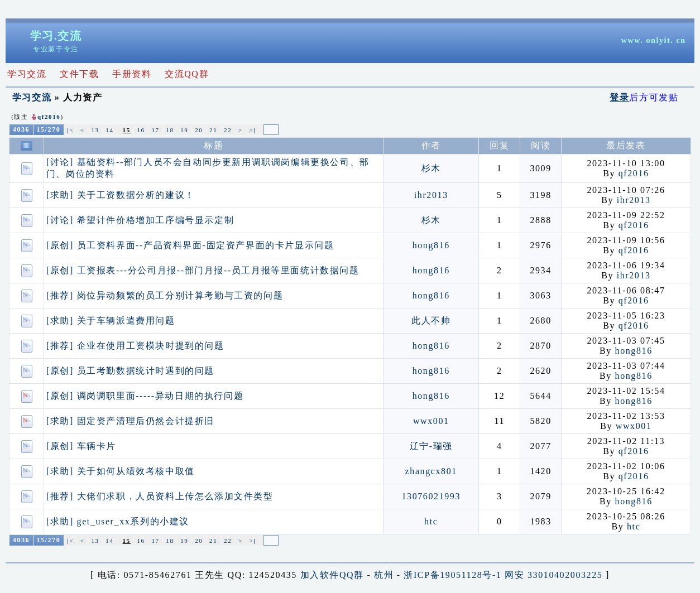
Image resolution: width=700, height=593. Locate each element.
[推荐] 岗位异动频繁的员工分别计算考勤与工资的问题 (165, 295)
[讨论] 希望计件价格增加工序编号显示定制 (140, 220)
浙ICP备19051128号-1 (452, 575)
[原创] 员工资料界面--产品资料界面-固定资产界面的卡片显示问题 (190, 245)
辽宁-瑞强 (431, 446)
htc (431, 521)
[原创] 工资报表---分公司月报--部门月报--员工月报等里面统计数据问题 (203, 270)
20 (199, 130)
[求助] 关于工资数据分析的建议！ (121, 195)
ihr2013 (431, 195)
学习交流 (32, 97)
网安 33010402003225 (553, 575)
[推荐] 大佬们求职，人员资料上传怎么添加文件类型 (160, 496)
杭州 (384, 575)
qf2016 (49, 117)
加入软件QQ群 (332, 575)
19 (184, 130)
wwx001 (431, 421)
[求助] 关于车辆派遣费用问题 (111, 320)
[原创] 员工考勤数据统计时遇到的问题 (130, 371)
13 (95, 130)
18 (170, 130)
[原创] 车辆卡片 (81, 446)
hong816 (431, 245)
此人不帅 (431, 320)
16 (141, 130)
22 (228, 130)
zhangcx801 (431, 471)
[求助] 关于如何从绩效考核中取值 (121, 471)
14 (109, 130)
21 (213, 130)
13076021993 (431, 496)
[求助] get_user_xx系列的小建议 (118, 521)
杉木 (431, 168)
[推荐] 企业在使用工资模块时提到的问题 (135, 346)
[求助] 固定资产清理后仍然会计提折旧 (130, 421)
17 (155, 130)
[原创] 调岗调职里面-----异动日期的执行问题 (145, 396)
